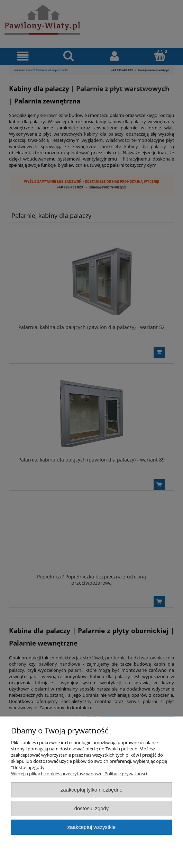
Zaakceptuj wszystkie (91, 827)
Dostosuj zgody (92, 808)
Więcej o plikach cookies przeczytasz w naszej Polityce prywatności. (80, 774)
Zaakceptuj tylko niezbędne (91, 790)
